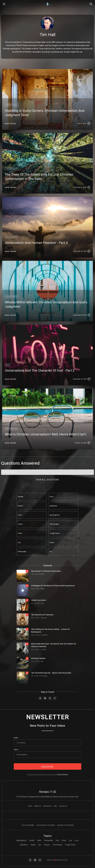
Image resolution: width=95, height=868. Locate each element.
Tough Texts (70, 845)
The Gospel (44, 676)
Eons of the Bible (28, 825)
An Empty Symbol (38, 659)
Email (16, 750)
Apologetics (22, 840)
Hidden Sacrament (39, 600)
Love (77, 840)
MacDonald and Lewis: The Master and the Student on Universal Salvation (54, 645)
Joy (43, 603)
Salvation (44, 618)
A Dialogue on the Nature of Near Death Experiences (53, 586)
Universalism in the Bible (46, 825)
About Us (38, 806)
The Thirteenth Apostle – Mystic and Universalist (51, 673)
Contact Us (63, 806)
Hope (64, 840)
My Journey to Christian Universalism (46, 571)
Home (30, 806)
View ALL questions (47, 480)
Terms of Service (63, 775)
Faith (42, 574)
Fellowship (48, 840)
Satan (33, 845)
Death (43, 589)
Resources (47, 806)
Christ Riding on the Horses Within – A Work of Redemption (50, 631)
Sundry (44, 650)
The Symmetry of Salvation (42, 615)
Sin (40, 845)
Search (92, 3)
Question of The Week (65, 825)
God (42, 661)
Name (16, 738)
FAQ (55, 806)
